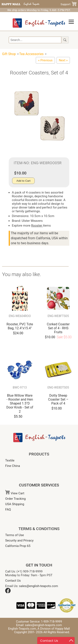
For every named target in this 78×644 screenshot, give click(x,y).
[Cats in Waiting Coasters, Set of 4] (45, 60)
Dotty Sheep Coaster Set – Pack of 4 (58, 399)
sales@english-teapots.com (39, 586)
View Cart (15, 493)
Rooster (37, 226)
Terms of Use (15, 535)
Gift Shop (9, 54)
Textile (10, 460)
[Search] (35, 40)
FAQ (8, 510)
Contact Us (13, 581)
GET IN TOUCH (39, 565)
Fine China (13, 466)
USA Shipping (15, 504)
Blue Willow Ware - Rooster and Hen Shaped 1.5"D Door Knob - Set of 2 (20, 403)
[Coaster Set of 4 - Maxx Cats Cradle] (63, 60)
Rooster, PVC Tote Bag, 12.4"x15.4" (20, 326)
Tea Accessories (31, 54)
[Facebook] (8, 592)
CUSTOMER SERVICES (39, 485)
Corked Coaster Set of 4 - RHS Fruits (58, 328)
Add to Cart (23, 181)
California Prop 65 (18, 546)
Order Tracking (15, 499)
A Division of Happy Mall (54, 629)
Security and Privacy (19, 540)
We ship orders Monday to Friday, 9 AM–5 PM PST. (39, 10)
